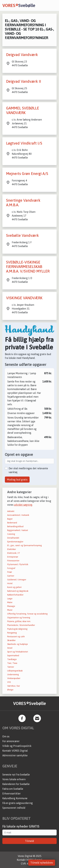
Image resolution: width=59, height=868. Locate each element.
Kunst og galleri (14, 587)
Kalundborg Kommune (15, 798)
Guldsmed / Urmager (17, 580)
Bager (10, 519)
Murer (10, 610)
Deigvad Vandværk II (24, 81)
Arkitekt (11, 511)
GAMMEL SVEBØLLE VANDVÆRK (23, 110)
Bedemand (12, 523)
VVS (9, 682)
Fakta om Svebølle (13, 789)
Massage (11, 606)
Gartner (11, 576)
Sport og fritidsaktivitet (18, 652)
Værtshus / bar (14, 686)
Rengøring (12, 633)
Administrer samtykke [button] (15, 755)
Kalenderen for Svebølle (16, 784)
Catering (11, 534)
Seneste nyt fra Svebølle (16, 775)
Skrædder (11, 640)
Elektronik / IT (14, 553)
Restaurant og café (16, 637)
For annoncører (11, 741)
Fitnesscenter (13, 561)
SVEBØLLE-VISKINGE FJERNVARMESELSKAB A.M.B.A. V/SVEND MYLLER (28, 267)
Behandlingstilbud (15, 526)
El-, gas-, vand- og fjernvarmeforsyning (25, 545)
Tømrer (11, 667)
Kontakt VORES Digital (15, 751)
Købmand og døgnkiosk (18, 591)
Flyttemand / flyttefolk (18, 564)
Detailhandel (13, 538)
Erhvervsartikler (11, 794)
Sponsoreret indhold (14, 808)
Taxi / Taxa (12, 663)
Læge (10, 599)
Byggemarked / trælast (18, 530)
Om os (6, 736)
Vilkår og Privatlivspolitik (17, 746)
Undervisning (13, 674)
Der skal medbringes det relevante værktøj (28, 470)
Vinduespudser (14, 678)
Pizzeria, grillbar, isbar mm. (19, 621)
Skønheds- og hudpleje (18, 644)
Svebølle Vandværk (22, 235)
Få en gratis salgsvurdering (18, 803)
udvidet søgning (23, 505)
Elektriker (12, 549)
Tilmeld (29, 841)
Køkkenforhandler (15, 595)
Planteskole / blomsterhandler (21, 625)
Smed (10, 648)
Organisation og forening (19, 618)
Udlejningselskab (15, 671)
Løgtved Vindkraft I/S (24, 143)
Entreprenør (13, 557)
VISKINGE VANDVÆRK (24, 298)
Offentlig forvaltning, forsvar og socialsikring (27, 614)
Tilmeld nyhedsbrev (42, 863)
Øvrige (10, 690)
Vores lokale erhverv (14, 779)
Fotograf (11, 568)
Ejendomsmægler (15, 542)
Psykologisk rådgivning (17, 629)
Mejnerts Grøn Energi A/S (27, 174)
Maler (10, 602)
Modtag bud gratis (17, 480)
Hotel (10, 583)
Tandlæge (12, 659)
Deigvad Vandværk (22, 55)
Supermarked (13, 656)
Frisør (10, 572)
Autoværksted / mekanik (18, 515)
